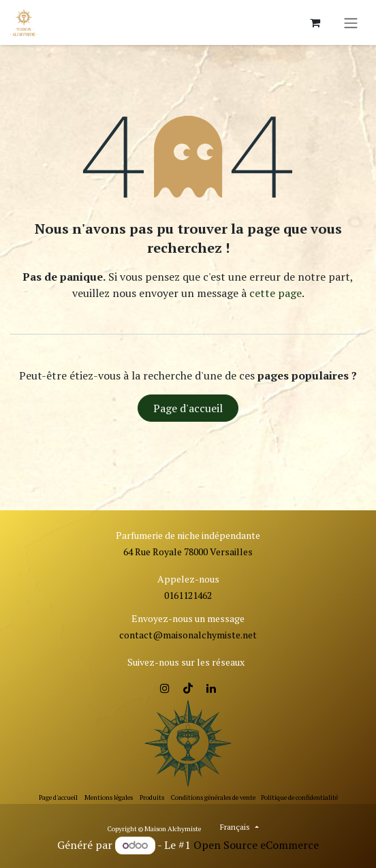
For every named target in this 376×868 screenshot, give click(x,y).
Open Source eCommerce (256, 845)
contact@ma (147, 635)
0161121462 (188, 595)
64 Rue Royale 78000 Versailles (188, 552)
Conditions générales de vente (213, 797)
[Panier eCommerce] (315, 22)
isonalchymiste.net (216, 635)
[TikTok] (188, 688)
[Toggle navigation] (351, 22)
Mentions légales (109, 797)
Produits (152, 797)
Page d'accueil (188, 408)
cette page (276, 293)
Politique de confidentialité (299, 797)
